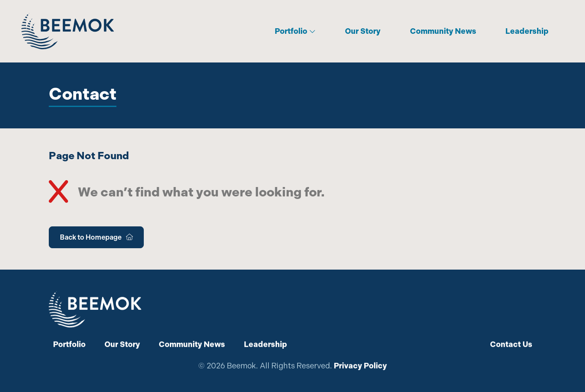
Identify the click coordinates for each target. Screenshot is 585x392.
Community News (443, 31)
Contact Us (511, 344)
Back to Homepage (96, 237)
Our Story (363, 31)
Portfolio (295, 31)
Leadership (527, 31)
